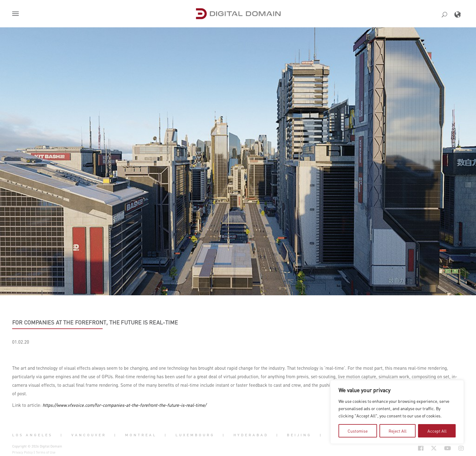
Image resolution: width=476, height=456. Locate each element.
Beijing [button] (299, 435)
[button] (17, 14)
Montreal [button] (141, 435)
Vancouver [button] (89, 435)
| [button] (62, 435)
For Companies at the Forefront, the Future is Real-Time (95, 322)
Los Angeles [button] (32, 435)
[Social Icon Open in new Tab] (401, 448)
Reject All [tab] (398, 431)
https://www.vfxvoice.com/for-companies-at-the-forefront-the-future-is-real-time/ (124, 405)
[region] (397, 412)
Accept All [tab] (437, 431)
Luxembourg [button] (195, 435)
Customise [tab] (358, 431)
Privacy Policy (22, 452)
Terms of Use (46, 452)
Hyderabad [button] (251, 435)
